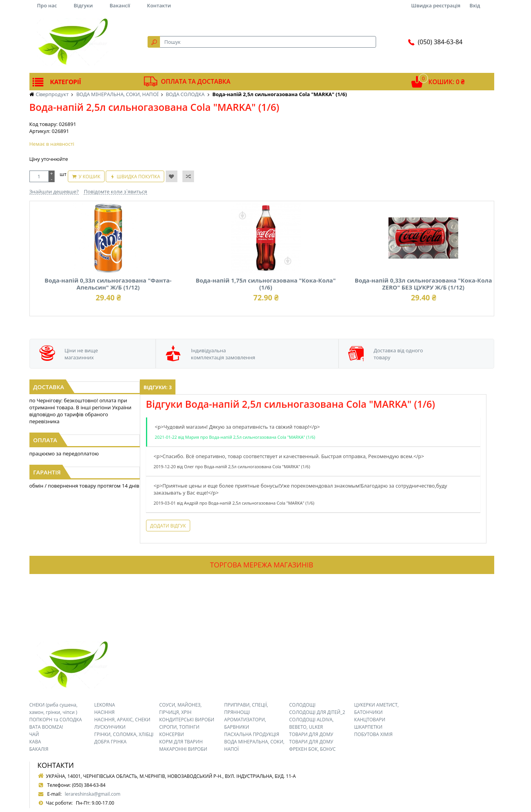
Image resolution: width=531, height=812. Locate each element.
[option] (104, 259)
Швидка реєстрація (436, 5)
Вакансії (120, 5)
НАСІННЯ (104, 712)
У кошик (89, 177)
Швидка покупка (138, 177)
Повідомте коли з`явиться (115, 191)
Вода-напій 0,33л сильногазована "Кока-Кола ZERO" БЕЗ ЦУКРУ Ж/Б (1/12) (423, 284)
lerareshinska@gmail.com (92, 794)
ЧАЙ (34, 734)
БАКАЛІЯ (39, 749)
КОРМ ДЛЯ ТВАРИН (181, 742)
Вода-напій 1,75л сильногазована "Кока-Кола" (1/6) (266, 284)
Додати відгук (168, 526)
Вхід (475, 5)
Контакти (159, 5)
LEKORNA (105, 705)
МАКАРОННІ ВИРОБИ (183, 749)
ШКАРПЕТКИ (368, 727)
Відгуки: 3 (158, 387)
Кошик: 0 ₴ (447, 82)
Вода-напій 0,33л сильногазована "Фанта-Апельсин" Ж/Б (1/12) (108, 284)
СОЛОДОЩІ (302, 705)
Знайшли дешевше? (54, 191)
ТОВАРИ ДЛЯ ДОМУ (311, 734)
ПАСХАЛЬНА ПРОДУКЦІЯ (252, 734)
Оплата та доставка (196, 81)
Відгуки (83, 5)
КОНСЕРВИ (172, 734)
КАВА (35, 742)
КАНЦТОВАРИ (369, 720)
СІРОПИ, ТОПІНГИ (179, 727)
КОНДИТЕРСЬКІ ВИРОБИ (187, 720)
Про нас (47, 5)
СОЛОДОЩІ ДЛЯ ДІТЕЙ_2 (317, 712)
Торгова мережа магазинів (261, 565)
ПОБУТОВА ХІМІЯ (373, 734)
